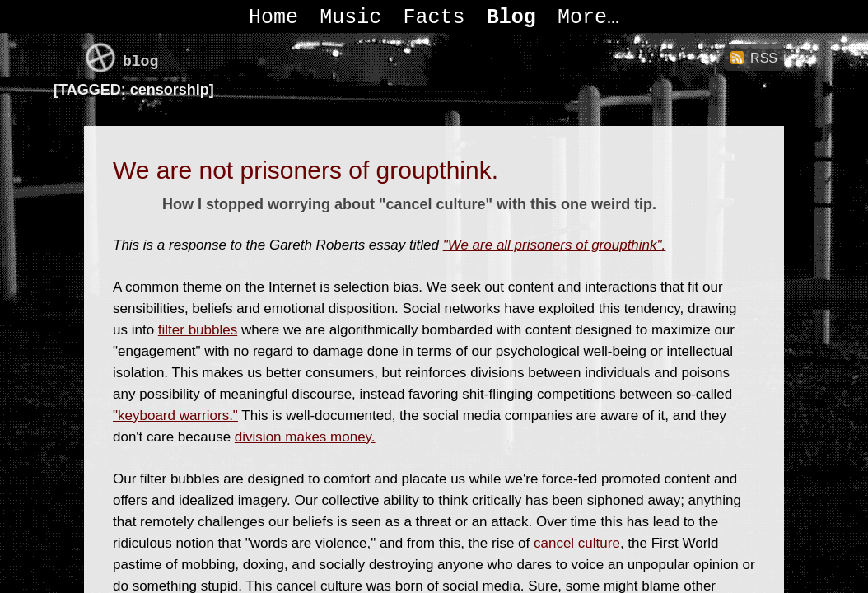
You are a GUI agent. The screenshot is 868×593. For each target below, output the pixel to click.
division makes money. (305, 437)
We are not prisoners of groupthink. (306, 170)
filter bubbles (198, 330)
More (582, 18)
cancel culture (577, 543)
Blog (511, 18)
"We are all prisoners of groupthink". (555, 245)
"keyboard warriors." (175, 416)
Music (350, 18)
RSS (764, 58)
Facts (434, 18)
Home (273, 18)
